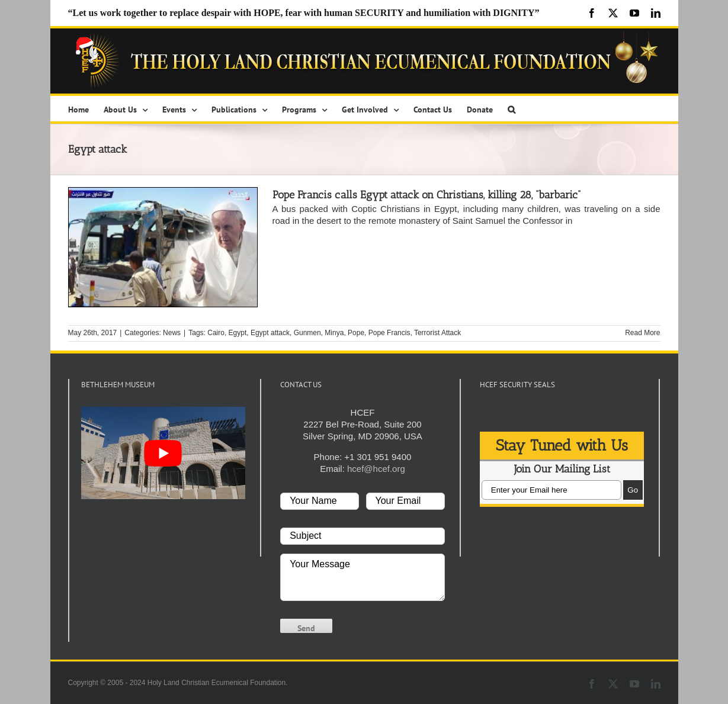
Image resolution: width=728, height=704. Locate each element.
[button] (511, 109)
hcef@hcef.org (376, 469)
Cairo (216, 333)
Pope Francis (389, 333)
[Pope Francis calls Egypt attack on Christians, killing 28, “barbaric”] (163, 247)
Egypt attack (270, 333)
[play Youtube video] (163, 453)
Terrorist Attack (437, 333)
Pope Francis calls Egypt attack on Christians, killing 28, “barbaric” (426, 195)
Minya (334, 333)
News (172, 333)
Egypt (238, 333)
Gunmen (307, 333)
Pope (356, 333)
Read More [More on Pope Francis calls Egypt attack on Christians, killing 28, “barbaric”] (642, 333)
